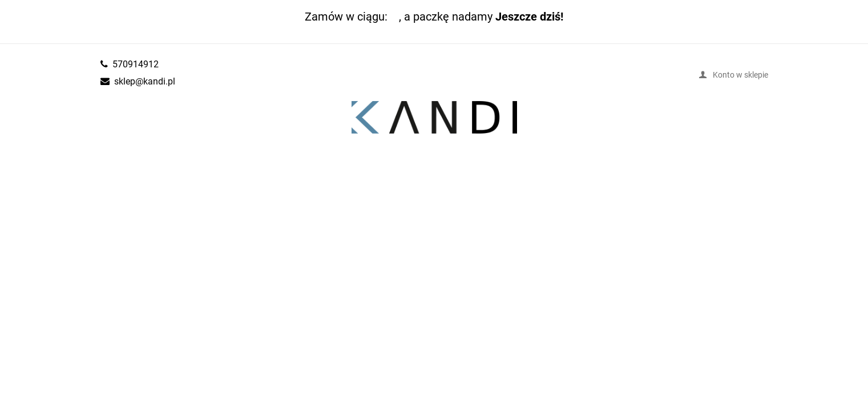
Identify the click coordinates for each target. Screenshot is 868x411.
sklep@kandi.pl (145, 81)
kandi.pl (434, 118)
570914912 (136, 64)
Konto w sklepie (740, 74)
